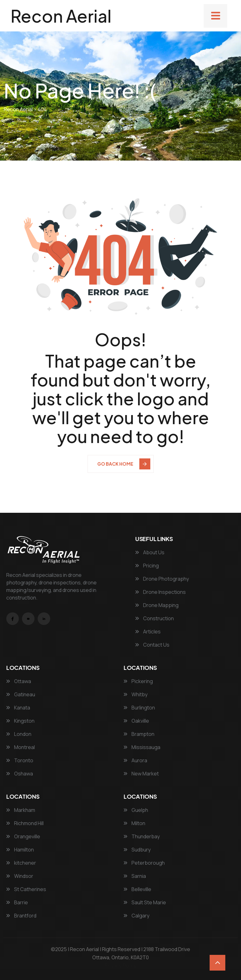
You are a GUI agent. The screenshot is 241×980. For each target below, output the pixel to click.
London (19, 734)
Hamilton (20, 850)
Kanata (18, 708)
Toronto (20, 760)
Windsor (20, 876)
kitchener (21, 863)
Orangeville (23, 836)
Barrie (17, 902)
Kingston (20, 721)
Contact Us (152, 645)
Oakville (136, 721)
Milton (134, 823)
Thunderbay (142, 836)
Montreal (21, 747)
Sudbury (137, 850)
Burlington (139, 708)
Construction (155, 618)
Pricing (147, 566)
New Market (141, 774)
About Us (150, 552)
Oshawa (20, 774)
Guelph (136, 810)
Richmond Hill (25, 823)
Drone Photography (162, 579)
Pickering (138, 681)
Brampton (139, 734)
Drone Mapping (157, 605)
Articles (148, 632)
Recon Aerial (61, 16)
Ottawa (19, 681)
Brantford (21, 916)
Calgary (137, 916)
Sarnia (135, 876)
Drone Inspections (161, 592)
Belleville (137, 889)
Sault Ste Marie (145, 902)
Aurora (135, 760)
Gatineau (21, 694)
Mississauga (142, 747)
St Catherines (26, 889)
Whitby (136, 694)
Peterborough (144, 863)
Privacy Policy (121, 966)
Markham (21, 810)
